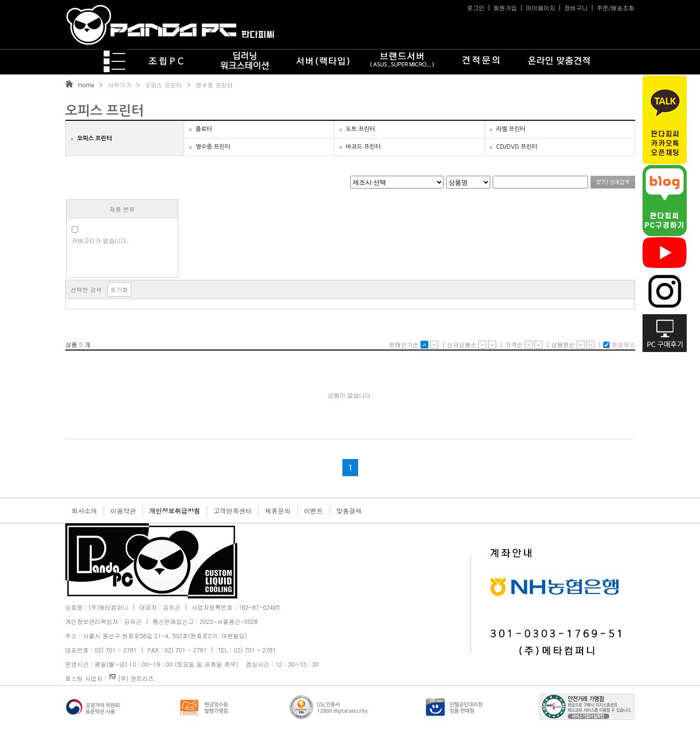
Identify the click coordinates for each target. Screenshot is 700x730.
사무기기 (119, 85)
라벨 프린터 (511, 129)
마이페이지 (540, 8)
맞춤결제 (349, 511)
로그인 (476, 8)
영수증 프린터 (214, 85)
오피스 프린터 (164, 85)
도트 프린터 (361, 129)
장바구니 (576, 8)
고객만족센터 (233, 511)
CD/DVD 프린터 (517, 147)
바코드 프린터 (363, 147)
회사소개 (84, 511)
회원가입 (505, 8)
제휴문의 (278, 511)
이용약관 (123, 511)
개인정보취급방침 (175, 511)
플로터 (204, 129)
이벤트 (314, 511)
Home (86, 85)
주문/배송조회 (615, 8)
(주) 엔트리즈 (132, 678)
